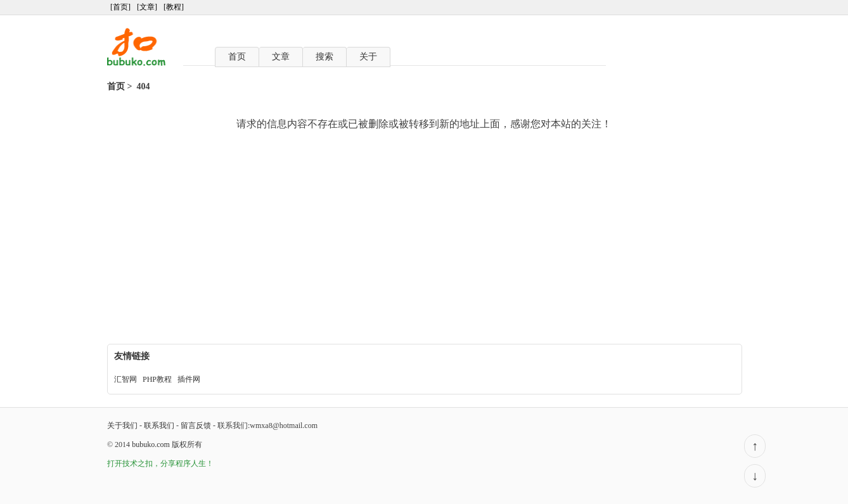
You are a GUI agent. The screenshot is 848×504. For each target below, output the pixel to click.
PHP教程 (157, 379)
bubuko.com (151, 444)
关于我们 (122, 425)
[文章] (147, 7)
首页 (237, 57)
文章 (281, 57)
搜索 (324, 57)
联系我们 (159, 425)
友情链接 (132, 356)
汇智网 (125, 379)
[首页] (120, 7)
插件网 (189, 379)
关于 (368, 57)
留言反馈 (196, 425)
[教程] (174, 7)
